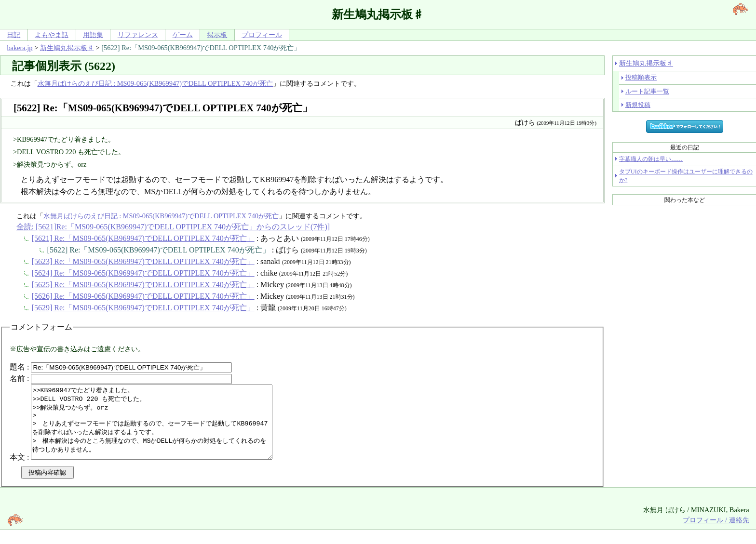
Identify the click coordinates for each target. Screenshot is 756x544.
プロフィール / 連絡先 (716, 534)
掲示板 (217, 35)
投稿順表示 (641, 77)
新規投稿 (638, 105)
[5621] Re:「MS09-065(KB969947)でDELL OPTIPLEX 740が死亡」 (143, 238)
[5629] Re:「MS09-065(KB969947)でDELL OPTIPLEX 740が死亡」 (143, 308)
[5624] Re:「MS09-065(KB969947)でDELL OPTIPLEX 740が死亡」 (143, 273)
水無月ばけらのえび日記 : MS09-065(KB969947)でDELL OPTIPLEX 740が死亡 (155, 83)
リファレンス (138, 35)
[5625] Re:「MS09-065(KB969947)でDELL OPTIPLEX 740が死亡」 (143, 285)
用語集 (93, 35)
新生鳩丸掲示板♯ (67, 48)
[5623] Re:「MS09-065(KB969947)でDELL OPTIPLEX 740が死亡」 (143, 261)
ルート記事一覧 (647, 91)
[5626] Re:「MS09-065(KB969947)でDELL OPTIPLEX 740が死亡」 (143, 296)
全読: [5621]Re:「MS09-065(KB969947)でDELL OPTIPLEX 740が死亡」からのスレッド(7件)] (173, 227)
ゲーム (183, 35)
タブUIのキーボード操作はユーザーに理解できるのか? (686, 176)
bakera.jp (20, 48)
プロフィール (262, 35)
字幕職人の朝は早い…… (651, 159)
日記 (13, 35)
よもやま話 (52, 35)
